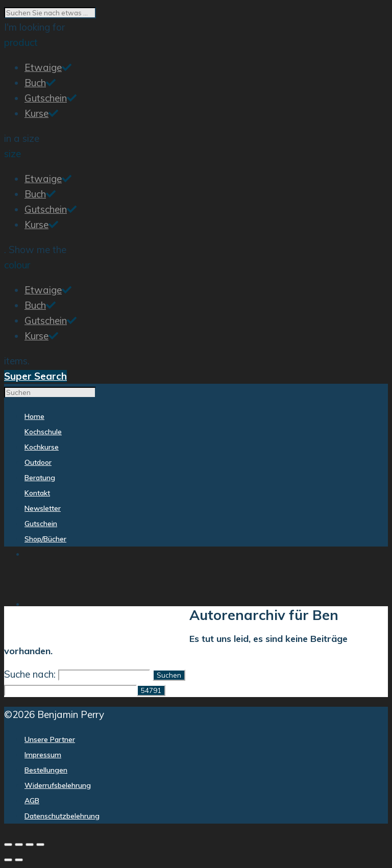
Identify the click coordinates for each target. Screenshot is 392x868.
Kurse (36, 113)
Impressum (43, 755)
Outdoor (133, 629)
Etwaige (43, 67)
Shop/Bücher (361, 630)
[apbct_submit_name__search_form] (151, 690)
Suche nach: (30, 674)
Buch (35, 83)
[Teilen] (30, 845)
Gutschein (46, 98)
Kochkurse (93, 629)
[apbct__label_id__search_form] (70, 690)
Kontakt (222, 630)
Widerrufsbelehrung (58, 785)
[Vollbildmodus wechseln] (19, 845)
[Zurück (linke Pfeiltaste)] (8, 860)
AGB (32, 801)
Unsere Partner (50, 739)
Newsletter (266, 630)
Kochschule (48, 629)
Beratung (170, 629)
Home (14, 629)
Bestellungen (46, 770)
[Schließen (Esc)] (40, 845)
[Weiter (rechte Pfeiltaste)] (19, 860)
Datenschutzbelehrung (62, 816)
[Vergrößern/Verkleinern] (8, 845)
